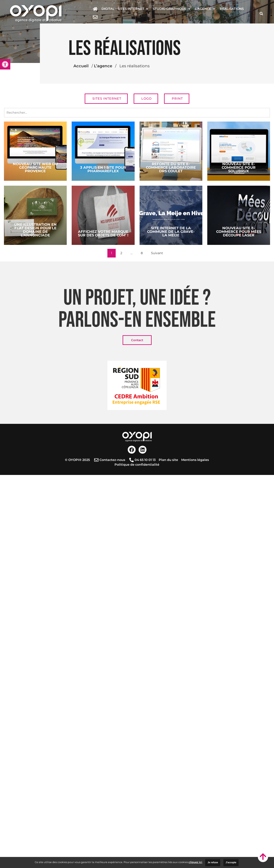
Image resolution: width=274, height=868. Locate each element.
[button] (125, 9)
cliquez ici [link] (195, 862)
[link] (5, 64)
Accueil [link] (116, 66)
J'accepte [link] (231, 862)
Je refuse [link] (213, 862)
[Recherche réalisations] (137, 113)
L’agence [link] (138, 66)
